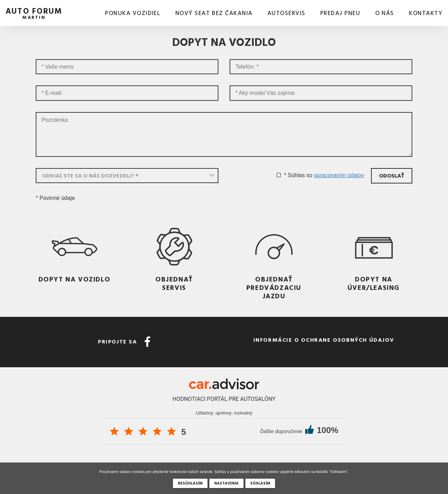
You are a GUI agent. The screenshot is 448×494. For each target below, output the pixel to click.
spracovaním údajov (339, 175)
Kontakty (426, 13)
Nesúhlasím (190, 483)
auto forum (34, 12)
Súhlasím (260, 483)
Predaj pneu (340, 13)
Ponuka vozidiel (133, 13)
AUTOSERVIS (286, 13)
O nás (385, 13)
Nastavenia (226, 483)
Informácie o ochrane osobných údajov (324, 340)
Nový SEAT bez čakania (214, 13)
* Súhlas (294, 175)
